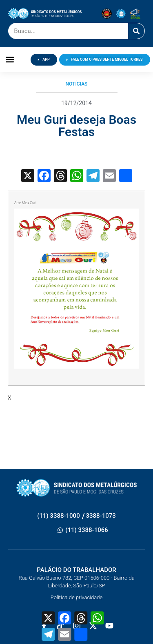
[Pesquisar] (136, 31)
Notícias (77, 84)
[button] (10, 60)
